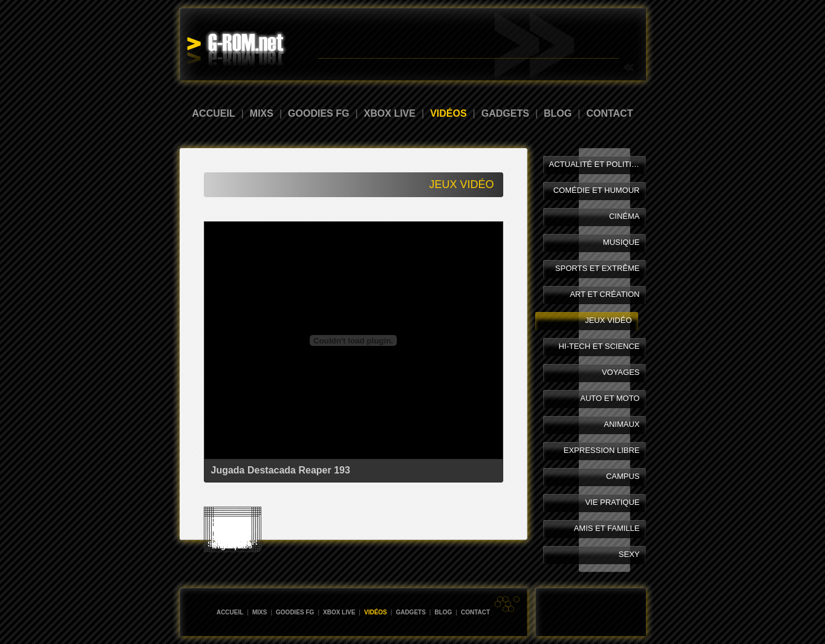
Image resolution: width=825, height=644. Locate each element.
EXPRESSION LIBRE (602, 450)
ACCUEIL (214, 113)
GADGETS (505, 113)
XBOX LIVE (390, 113)
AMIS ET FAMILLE (607, 528)
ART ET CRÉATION (605, 294)
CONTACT (609, 113)
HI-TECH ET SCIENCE (599, 346)
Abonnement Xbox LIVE (585, 52)
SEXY (629, 554)
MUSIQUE (621, 242)
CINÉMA (624, 216)
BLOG (558, 113)
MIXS (262, 113)
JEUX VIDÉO (608, 320)
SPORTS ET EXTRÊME (598, 268)
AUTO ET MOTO (610, 398)
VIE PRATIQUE (612, 502)
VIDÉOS (448, 113)
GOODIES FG (318, 113)
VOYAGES (621, 372)
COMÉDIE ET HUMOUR (597, 190)
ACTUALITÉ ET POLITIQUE (598, 164)
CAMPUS (623, 476)
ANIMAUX (621, 424)
